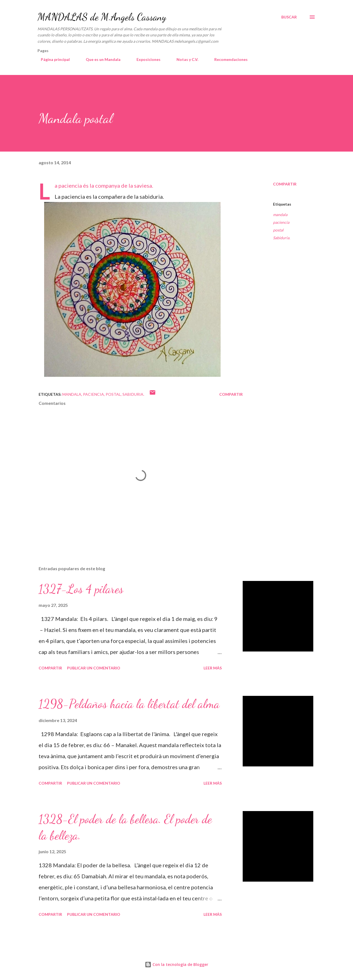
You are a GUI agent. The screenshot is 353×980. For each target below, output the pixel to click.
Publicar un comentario (94, 668)
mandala (280, 215)
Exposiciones (145, 59)
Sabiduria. (282, 238)
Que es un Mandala (100, 59)
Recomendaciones (228, 59)
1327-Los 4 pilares (81, 589)
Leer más (213, 668)
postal (278, 230)
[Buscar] (289, 17)
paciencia (281, 222)
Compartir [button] (285, 184)
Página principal (52, 59)
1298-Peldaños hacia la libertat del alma (129, 704)
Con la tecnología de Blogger (176, 964)
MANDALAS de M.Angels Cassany (102, 17)
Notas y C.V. (184, 59)
